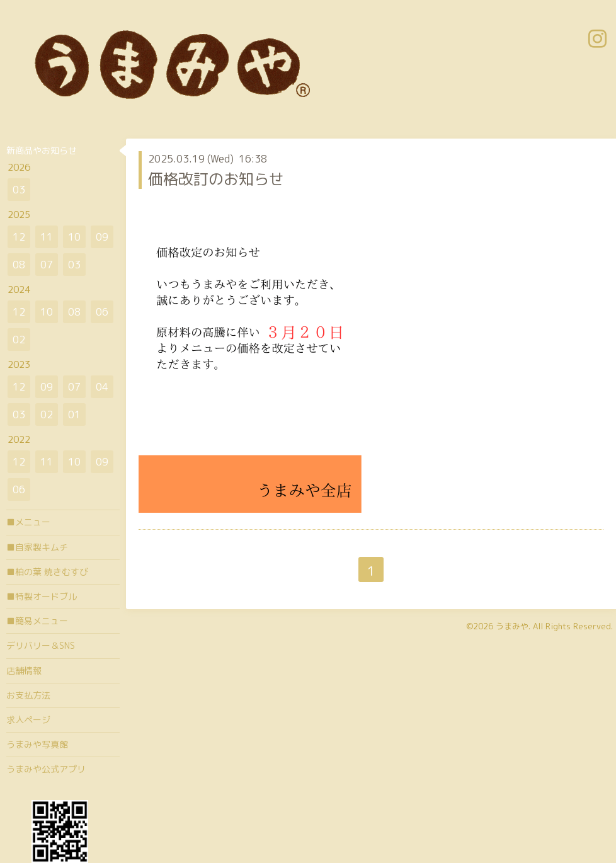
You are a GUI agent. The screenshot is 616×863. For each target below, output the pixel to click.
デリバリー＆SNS (41, 645)
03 (19, 190)
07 (47, 265)
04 (102, 387)
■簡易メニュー (37, 621)
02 (19, 340)
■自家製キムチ (37, 547)
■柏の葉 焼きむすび (47, 572)
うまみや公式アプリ (46, 769)
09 (102, 237)
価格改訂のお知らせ (216, 179)
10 (74, 237)
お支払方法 (28, 695)
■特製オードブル (42, 596)
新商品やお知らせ (42, 150)
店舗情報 (24, 671)
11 (47, 237)
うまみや (512, 626)
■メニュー (28, 522)
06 (102, 312)
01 (74, 414)
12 (19, 237)
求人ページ (28, 720)
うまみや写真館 (37, 744)
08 (19, 265)
